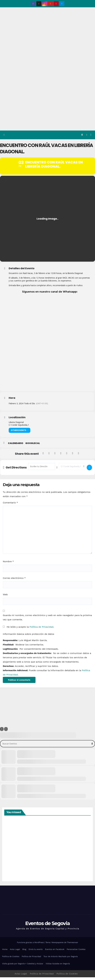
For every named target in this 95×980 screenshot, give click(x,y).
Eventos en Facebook (55, 952)
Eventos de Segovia (47, 926)
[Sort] (6, 732)
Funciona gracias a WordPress (31, 945)
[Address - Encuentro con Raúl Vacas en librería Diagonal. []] (42, 469)
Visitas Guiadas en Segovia (58, 966)
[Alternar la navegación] (91, 135)
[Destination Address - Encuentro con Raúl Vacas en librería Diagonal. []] (72, 469)
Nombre (8, 564)
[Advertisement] (47, 109)
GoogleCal (33, 446)
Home (5, 952)
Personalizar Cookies (76, 952)
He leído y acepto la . (28, 630)
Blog (24, 952)
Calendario (16, 446)
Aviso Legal (15, 952)
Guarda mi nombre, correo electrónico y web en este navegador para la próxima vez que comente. (47, 620)
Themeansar (72, 945)
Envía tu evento (36, 952)
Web (5, 597)
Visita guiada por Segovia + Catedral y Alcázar (23, 966)
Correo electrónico (14, 581)
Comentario (10, 505)
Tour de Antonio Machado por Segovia (61, 959)
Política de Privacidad (41, 630)
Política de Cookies (11, 959)
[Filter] (2, 732)
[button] (82, 135)
